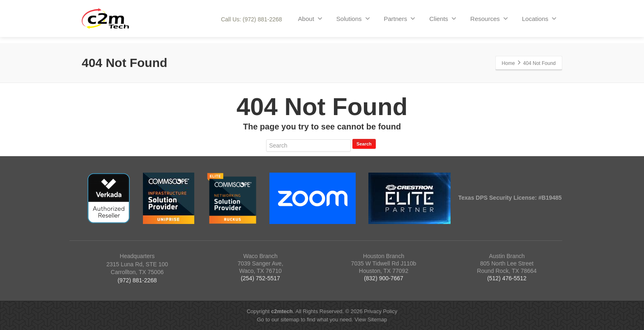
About (310, 18)
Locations (539, 18)
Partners (400, 18)
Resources (489, 18)
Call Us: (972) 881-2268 (252, 19)
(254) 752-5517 (260, 278)
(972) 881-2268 (137, 280)
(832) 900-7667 (384, 278)
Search (364, 144)
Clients (443, 18)
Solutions (353, 18)
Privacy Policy (381, 311)
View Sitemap (371, 320)
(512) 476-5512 (507, 278)
